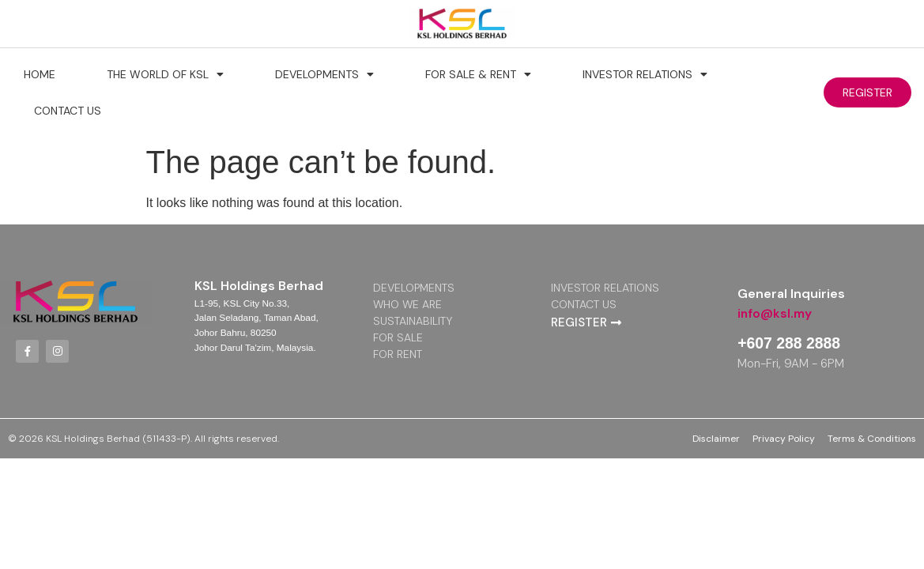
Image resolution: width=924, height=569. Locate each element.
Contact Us (68, 111)
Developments (324, 74)
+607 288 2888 (790, 343)
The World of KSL (165, 74)
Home (40, 74)
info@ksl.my (775, 313)
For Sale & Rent (478, 74)
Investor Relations (645, 74)
